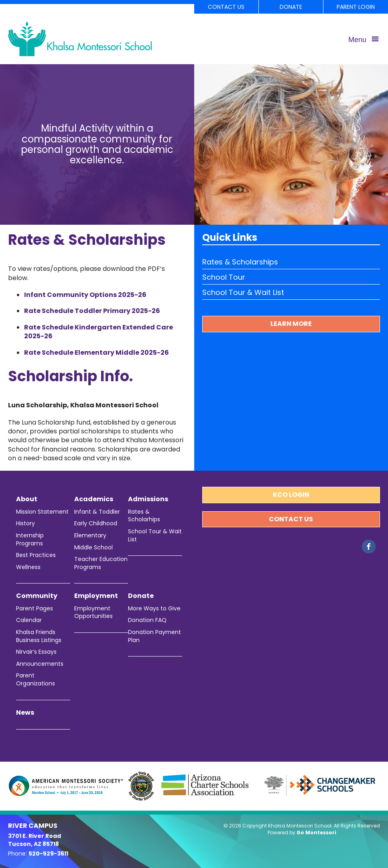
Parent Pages (35, 609)
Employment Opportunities (93, 613)
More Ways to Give (154, 609)
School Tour (224, 277)
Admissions (148, 499)
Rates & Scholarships (240, 262)
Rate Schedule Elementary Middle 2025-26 (96, 353)
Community (37, 596)
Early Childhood (96, 523)
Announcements (40, 664)
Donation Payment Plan (154, 636)
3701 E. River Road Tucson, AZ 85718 (35, 840)
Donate (291, 7)
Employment (96, 596)
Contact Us (226, 7)
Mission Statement (42, 512)
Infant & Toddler (97, 512)
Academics (94, 499)
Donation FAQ (147, 620)
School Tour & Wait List (243, 292)
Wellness (28, 567)
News (25, 713)
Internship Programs (30, 540)
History (25, 523)
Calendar (29, 620)
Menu (357, 40)
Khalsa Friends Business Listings (39, 636)
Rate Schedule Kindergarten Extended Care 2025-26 (99, 332)
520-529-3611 (48, 854)
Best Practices (36, 555)
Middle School (93, 548)
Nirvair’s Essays (36, 652)
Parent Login (356, 7)
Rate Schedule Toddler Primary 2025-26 (92, 311)
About (27, 499)
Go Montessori (316, 832)
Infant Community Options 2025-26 (85, 295)
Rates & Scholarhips (144, 516)
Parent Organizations (36, 680)
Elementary (90, 536)
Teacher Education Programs (101, 563)
